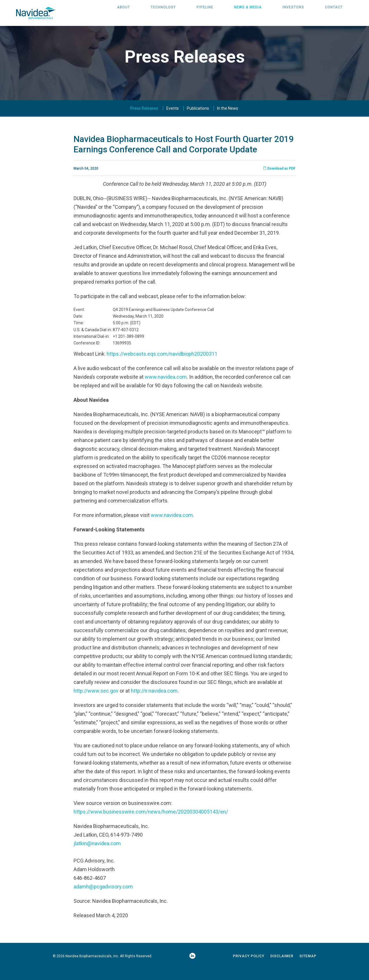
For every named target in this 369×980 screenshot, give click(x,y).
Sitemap (308, 968)
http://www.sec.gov (96, 703)
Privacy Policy (249, 968)
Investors (293, 13)
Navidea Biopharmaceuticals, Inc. (92, 968)
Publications (198, 120)
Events (173, 120)
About (124, 13)
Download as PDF (279, 181)
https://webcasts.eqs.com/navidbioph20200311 (162, 366)
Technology (163, 13)
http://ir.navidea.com (154, 703)
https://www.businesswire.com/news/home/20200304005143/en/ (151, 824)
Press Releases (144, 120)
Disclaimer (282, 968)
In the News (228, 120)
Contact (334, 13)
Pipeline (205, 13)
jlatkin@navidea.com (97, 855)
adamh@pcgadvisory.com (103, 899)
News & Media (248, 13)
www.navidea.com (166, 389)
